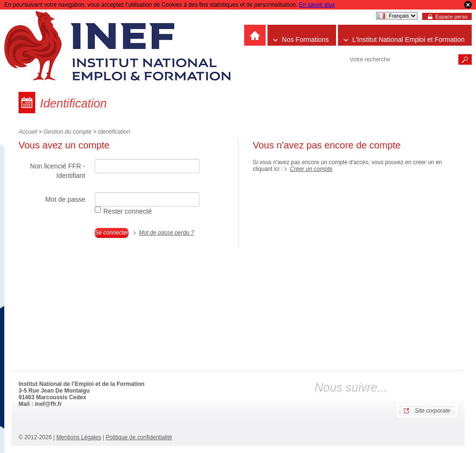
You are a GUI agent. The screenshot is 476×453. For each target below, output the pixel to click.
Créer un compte (311, 169)
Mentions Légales (79, 437)
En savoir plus (317, 5)
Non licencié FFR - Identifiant (58, 171)
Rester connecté (123, 211)
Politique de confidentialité (139, 437)
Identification (114, 132)
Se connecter (112, 233)
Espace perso (451, 17)
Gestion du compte (67, 132)
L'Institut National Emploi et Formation (408, 39)
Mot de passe (65, 199)
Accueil (28, 132)
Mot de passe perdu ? (167, 233)
